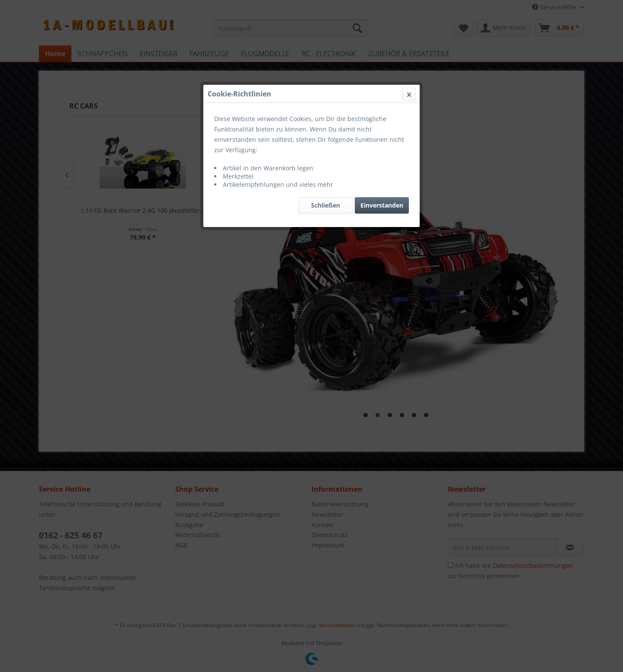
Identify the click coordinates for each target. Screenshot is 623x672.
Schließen (326, 205)
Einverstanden (382, 205)
